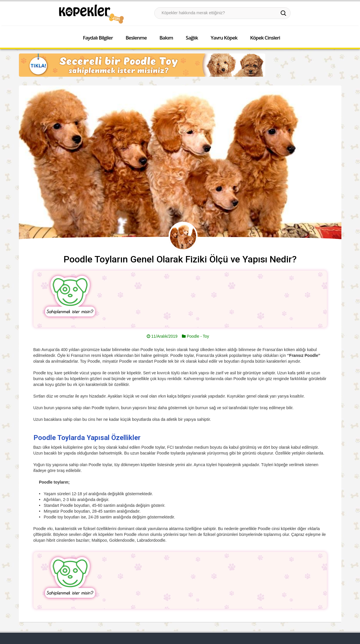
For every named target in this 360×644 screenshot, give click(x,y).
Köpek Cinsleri (265, 38)
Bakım (166, 38)
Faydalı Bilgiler (98, 38)
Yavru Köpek (224, 38)
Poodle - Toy (198, 336)
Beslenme (136, 38)
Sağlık (192, 38)
